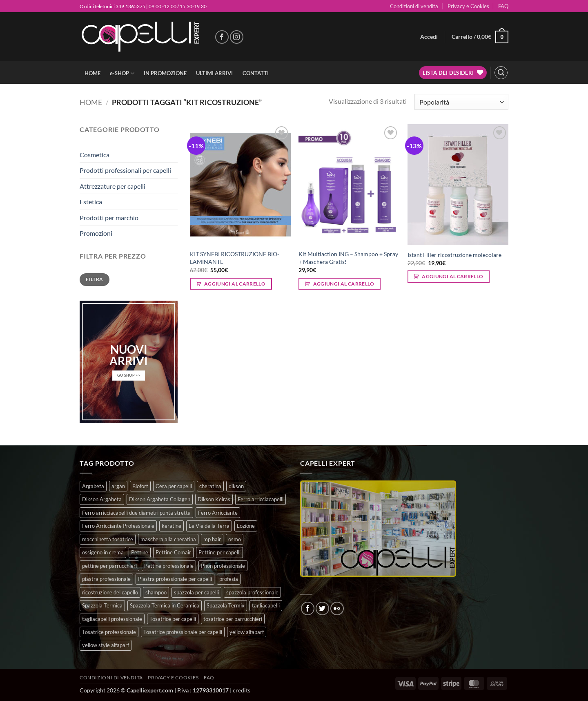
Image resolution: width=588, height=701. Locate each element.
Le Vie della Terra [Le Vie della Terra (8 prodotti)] (209, 526)
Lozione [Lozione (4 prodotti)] (246, 526)
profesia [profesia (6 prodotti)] (229, 579)
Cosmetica (95, 155)
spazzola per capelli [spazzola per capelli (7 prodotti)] (196, 592)
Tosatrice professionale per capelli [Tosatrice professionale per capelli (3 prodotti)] (183, 632)
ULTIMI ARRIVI (214, 73)
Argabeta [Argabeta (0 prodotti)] (93, 486)
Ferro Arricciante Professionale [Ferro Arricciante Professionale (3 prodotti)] (118, 526)
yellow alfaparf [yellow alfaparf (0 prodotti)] (247, 632)
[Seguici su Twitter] (322, 608)
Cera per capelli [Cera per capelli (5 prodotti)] (174, 486)
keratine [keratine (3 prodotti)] (171, 526)
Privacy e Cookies (468, 6)
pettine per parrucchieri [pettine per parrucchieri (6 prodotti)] (109, 566)
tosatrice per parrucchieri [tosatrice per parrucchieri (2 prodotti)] (233, 619)
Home (91, 102)
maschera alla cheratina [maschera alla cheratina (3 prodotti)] (168, 539)
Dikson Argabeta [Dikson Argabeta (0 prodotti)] (102, 499)
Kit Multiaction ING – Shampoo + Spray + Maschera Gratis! (348, 258)
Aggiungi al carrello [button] (235, 284)
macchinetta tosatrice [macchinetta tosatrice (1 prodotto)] (108, 539)
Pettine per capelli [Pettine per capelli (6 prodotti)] (219, 552)
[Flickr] (337, 608)
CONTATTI (256, 73)
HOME (92, 73)
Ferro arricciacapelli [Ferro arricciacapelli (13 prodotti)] (261, 499)
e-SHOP (122, 73)
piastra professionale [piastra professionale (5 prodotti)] (106, 579)
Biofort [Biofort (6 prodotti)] (140, 486)
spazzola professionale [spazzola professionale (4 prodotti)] (252, 592)
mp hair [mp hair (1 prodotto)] (212, 539)
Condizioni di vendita (414, 6)
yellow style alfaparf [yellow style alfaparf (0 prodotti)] (106, 645)
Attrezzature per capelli (112, 186)
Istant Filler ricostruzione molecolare (454, 255)
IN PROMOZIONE (165, 73)
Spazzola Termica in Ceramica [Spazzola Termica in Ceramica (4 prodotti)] (165, 605)
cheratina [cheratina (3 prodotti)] (210, 486)
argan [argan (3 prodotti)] (118, 486)
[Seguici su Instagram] (237, 37)
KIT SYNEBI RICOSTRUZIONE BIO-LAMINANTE (235, 258)
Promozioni (96, 233)
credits (242, 690)
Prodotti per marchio (109, 218)
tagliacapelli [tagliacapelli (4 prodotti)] (266, 605)
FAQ (503, 6)
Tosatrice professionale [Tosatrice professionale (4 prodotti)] (109, 632)
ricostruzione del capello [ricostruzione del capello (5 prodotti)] (110, 592)
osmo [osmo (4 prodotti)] (235, 539)
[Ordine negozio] (461, 102)
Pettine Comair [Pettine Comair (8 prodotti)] (173, 552)
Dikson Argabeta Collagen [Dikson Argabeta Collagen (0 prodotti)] (160, 499)
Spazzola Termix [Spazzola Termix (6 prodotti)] (226, 605)
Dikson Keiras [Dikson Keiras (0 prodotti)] (214, 499)
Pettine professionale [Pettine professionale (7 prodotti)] (169, 566)
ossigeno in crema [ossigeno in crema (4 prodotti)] (103, 552)
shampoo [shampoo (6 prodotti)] (156, 592)
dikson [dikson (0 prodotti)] (236, 486)
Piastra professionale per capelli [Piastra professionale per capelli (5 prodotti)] (175, 579)
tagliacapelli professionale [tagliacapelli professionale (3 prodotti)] (112, 619)
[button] (429, 37)
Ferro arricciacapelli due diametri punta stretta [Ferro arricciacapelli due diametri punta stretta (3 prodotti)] (136, 513)
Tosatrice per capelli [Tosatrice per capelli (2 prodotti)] (173, 619)
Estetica (91, 202)
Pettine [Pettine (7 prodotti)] (140, 552)
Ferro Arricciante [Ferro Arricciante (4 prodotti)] (218, 513)
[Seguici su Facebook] (222, 37)
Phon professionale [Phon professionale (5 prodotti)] (223, 566)
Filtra (94, 279)
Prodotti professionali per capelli (125, 170)
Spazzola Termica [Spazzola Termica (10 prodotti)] (102, 605)
